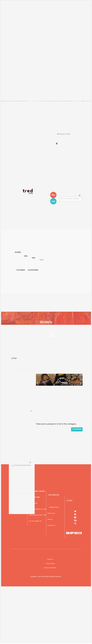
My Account (51, 513)
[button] (38, 383)
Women (18, 252)
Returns (50, 520)
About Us (50, 559)
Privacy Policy (50, 564)
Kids (34, 258)
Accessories (33, 270)
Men (26, 256)
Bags (42, 260)
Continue (77, 429)
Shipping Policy (54, 507)
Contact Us (51, 526)
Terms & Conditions (50, 568)
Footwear (21, 270)
